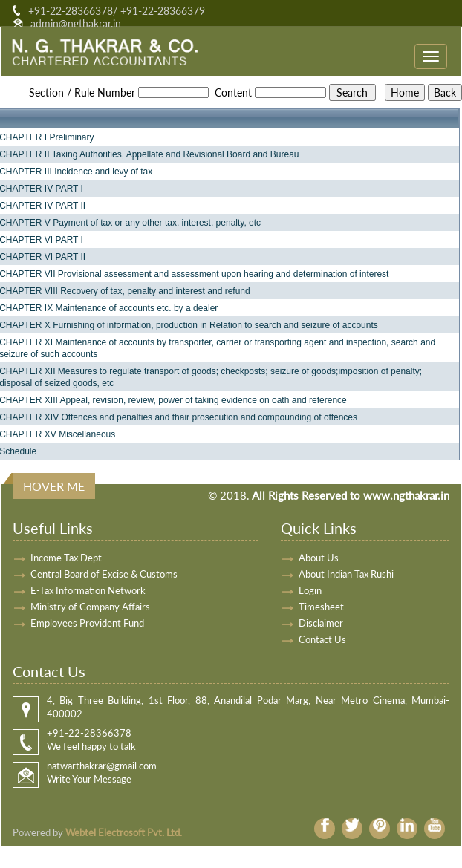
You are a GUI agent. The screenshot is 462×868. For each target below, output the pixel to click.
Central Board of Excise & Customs (104, 574)
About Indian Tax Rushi (346, 574)
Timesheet (321, 607)
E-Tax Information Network (88, 590)
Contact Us (322, 639)
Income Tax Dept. (67, 558)
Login (310, 590)
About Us (319, 558)
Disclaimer (321, 623)
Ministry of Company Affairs (90, 607)
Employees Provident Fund (87, 623)
